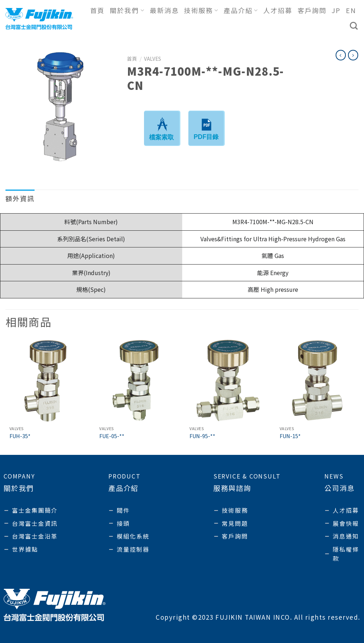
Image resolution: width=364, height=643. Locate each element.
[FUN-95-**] (227, 381)
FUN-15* (290, 436)
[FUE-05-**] (137, 381)
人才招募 (278, 10)
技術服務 (201, 10)
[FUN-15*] (317, 381)
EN (351, 10)
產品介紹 (241, 10)
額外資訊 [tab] (20, 198)
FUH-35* (20, 436)
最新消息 (164, 10)
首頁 (97, 10)
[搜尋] (354, 26)
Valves (153, 59)
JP (336, 10)
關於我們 (127, 10)
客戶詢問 (312, 10)
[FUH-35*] (47, 381)
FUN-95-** (202, 436)
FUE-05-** (112, 436)
